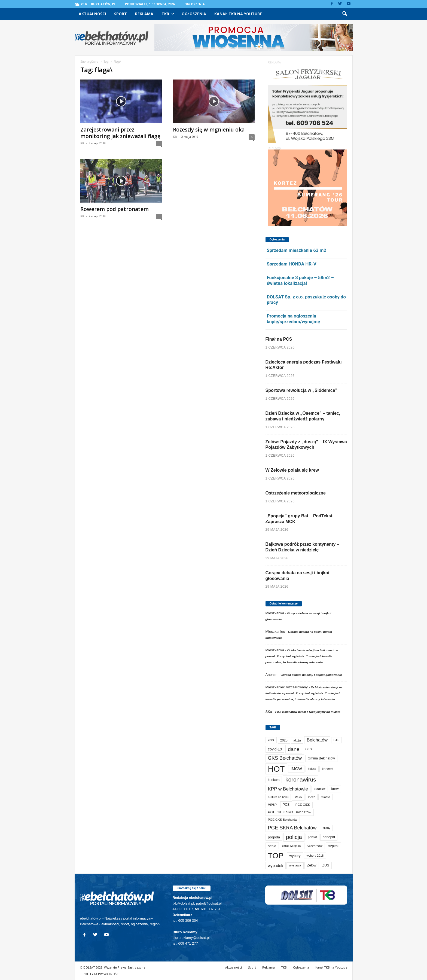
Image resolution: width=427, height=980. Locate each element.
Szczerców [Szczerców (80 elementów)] (315, 846)
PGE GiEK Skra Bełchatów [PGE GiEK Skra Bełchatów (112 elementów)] (290, 812)
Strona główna (89, 62)
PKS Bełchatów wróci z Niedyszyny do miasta (308, 712)
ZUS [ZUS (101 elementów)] (326, 865)
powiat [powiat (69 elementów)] (312, 837)
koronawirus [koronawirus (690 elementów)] (301, 779)
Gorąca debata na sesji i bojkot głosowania (298, 576)
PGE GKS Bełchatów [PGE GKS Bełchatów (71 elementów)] (283, 820)
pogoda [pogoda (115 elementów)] (274, 837)
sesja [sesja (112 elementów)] (272, 846)
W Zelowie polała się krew (292, 470)
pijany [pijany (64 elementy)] (326, 828)
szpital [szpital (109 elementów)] (333, 846)
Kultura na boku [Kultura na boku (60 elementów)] (278, 797)
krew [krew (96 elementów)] (335, 789)
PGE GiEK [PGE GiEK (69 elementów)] (303, 805)
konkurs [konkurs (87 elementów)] (274, 780)
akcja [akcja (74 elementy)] (297, 740)
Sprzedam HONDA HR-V (292, 264)
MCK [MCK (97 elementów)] (298, 797)
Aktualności (92, 14)
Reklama (144, 14)
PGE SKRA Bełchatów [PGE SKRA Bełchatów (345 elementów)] (292, 828)
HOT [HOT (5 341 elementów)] (276, 769)
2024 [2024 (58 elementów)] (271, 740)
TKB (168, 14)
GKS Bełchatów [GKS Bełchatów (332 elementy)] (285, 758)
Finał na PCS (279, 339)
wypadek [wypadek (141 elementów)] (276, 866)
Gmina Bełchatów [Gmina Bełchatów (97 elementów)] (321, 758)
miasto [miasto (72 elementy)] (325, 797)
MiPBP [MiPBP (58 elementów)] (272, 805)
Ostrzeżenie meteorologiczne (296, 493)
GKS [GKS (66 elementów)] (309, 749)
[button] (344, 14)
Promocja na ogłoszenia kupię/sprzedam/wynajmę (294, 319)
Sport (121, 14)
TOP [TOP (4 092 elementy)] (276, 856)
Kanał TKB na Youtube (238, 14)
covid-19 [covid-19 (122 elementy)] (275, 749)
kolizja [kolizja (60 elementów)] (312, 769)
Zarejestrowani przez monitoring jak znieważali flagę (120, 133)
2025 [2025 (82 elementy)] (284, 740)
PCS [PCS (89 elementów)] (286, 805)
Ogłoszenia (195, 4)
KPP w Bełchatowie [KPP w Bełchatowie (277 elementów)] (288, 789)
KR (82, 143)
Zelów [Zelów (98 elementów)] (312, 865)
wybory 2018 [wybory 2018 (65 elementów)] (315, 856)
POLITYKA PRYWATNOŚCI (101, 974)
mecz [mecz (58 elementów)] (311, 797)
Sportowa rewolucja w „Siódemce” (301, 390)
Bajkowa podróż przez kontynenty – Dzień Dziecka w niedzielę (302, 547)
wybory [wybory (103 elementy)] (295, 856)
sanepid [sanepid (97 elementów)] (329, 837)
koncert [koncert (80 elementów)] (327, 769)
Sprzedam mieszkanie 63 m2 (297, 250)
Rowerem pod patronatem (115, 209)
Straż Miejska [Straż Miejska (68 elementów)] (291, 846)
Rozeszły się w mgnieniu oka (209, 130)
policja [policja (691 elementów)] (294, 837)
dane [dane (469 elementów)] (294, 749)
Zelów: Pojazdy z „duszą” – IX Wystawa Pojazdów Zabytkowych (306, 445)
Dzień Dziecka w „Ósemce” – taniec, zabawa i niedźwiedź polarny (303, 416)
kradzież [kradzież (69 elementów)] (320, 789)
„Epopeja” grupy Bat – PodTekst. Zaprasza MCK (300, 519)
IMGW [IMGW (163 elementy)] (296, 769)
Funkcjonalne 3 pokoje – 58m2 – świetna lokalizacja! (300, 280)
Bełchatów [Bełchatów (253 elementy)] (317, 740)
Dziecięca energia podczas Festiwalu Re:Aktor (304, 365)
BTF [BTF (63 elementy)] (336, 740)
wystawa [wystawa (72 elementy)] (295, 865)
